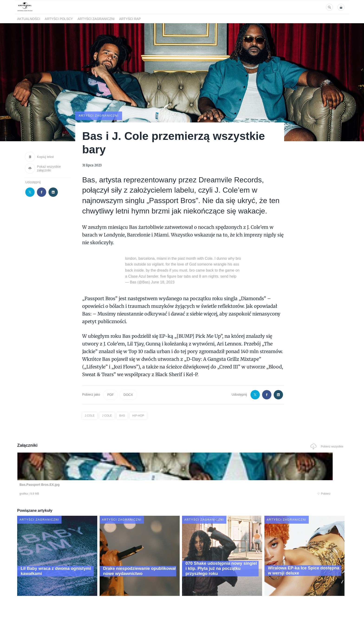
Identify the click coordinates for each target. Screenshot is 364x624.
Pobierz (88, 494)
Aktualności (29, 19)
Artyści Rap (130, 19)
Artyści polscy (59, 19)
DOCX (128, 394)
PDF (110, 394)
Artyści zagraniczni (96, 19)
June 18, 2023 (163, 282)
